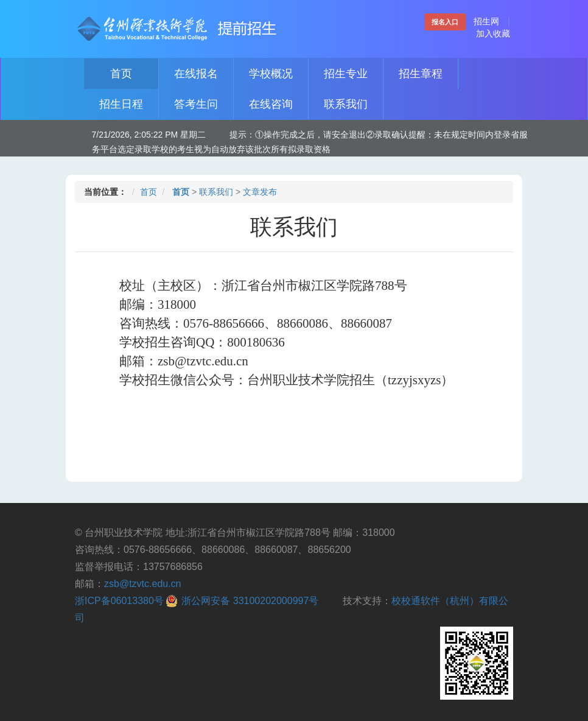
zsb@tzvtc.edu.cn (143, 584)
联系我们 (346, 104)
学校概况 (271, 74)
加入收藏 (493, 33)
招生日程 (121, 104)
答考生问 (196, 104)
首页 (121, 74)
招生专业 (346, 74)
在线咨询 (271, 104)
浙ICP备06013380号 (119, 601)
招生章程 (421, 74)
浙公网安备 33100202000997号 (250, 601)
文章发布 (260, 192)
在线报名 (196, 74)
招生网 (486, 21)
